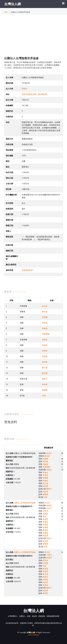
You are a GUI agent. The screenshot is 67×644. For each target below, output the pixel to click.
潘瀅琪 (45, 593)
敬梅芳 (49, 505)
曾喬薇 (45, 356)
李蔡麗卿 (46, 334)
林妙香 (45, 384)
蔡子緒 (45, 574)
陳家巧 (45, 379)
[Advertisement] (33, 38)
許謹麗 (45, 563)
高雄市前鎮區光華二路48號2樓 (34, 94)
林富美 (45, 582)
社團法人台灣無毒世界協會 (25, 503)
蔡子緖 (45, 368)
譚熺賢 (45, 580)
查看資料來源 (27, 270)
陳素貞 (45, 577)
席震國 (45, 317)
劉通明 (49, 558)
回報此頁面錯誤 (33, 635)
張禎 (44, 516)
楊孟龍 (45, 569)
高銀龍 (45, 328)
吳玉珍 (45, 306)
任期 (44, 396)
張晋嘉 (45, 323)
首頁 (6, 12)
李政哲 (45, 340)
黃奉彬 (45, 362)
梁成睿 (45, 585)
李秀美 (45, 351)
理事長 (24, 89)
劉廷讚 (45, 373)
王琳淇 (49, 555)
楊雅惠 (45, 390)
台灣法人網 (13, 4)
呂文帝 (49, 508)
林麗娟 (45, 533)
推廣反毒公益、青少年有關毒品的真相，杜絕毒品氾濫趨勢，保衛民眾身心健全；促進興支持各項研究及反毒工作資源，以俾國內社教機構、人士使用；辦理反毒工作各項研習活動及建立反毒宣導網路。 (33, 65)
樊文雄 (45, 312)
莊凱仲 (45, 511)
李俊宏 (45, 345)
